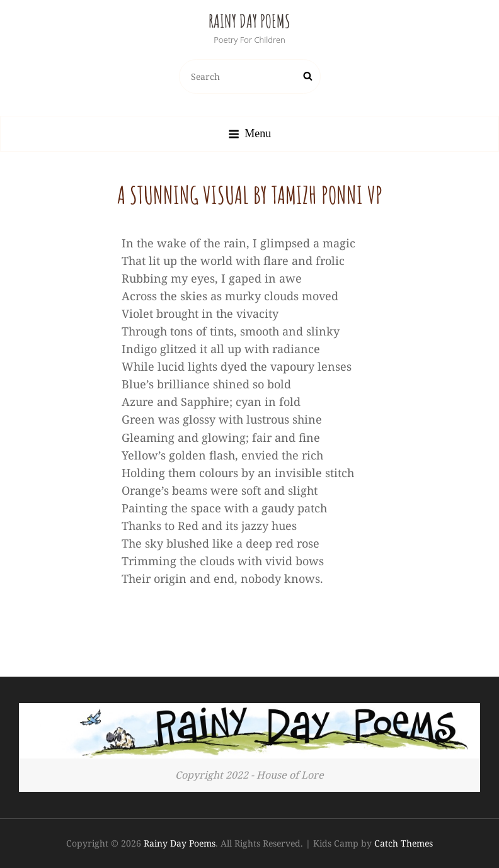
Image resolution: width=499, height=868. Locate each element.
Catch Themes (404, 843)
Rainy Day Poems (249, 21)
